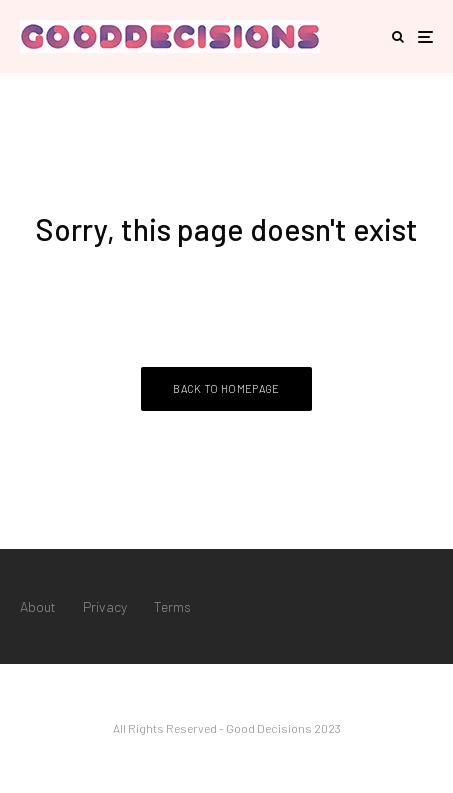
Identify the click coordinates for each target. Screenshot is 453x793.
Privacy (105, 606)
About (38, 606)
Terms (172, 606)
